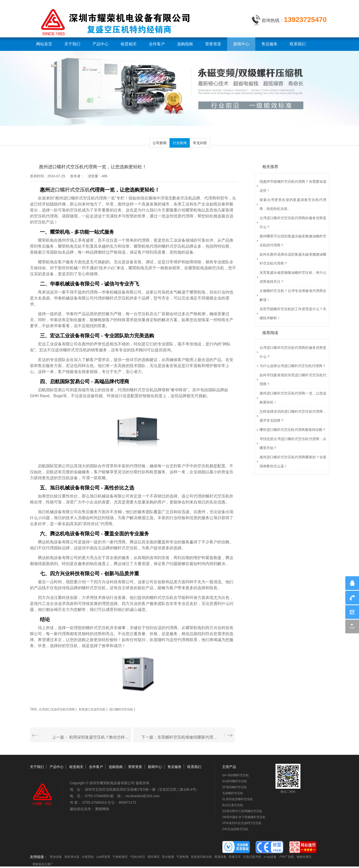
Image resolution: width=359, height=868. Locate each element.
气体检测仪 (120, 857)
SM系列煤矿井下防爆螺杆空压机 (244, 817)
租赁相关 (129, 44)
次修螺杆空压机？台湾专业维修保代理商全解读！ (293, 295)
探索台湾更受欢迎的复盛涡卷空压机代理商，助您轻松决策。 (293, 204)
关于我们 (72, 44)
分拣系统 (88, 857)
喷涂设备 (56, 857)
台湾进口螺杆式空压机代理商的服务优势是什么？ (293, 222)
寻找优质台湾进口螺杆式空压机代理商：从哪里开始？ (293, 443)
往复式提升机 (252, 857)
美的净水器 (72, 857)
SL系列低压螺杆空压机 (237, 799)
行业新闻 (180, 143)
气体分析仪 (138, 857)
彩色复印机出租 (201, 857)
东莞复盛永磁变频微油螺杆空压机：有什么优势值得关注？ (293, 277)
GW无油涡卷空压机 (235, 829)
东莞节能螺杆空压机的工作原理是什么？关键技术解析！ (293, 313)
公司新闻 (160, 143)
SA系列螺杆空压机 (235, 781)
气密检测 (182, 857)
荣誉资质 (213, 44)
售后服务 (269, 44)
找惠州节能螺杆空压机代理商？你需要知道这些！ (293, 186)
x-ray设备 (270, 857)
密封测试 (154, 857)
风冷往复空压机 (233, 805)
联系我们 (298, 44)
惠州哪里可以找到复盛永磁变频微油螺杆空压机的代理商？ (293, 241)
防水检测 (168, 857)
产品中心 (100, 44)
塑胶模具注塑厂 (43, 864)
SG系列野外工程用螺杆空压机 (242, 811)
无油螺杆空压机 (233, 793)
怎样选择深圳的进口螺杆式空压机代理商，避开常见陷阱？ (293, 416)
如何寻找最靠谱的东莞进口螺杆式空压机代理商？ (293, 380)
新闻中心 (241, 44)
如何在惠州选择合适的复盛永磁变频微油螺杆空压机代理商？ (293, 259)
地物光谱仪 (304, 857)
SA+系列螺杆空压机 (235, 775)
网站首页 (44, 44)
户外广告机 (286, 857)
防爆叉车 (235, 857)
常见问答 (200, 143)
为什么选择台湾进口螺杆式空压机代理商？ (293, 366)
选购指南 (185, 44)
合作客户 (157, 44)
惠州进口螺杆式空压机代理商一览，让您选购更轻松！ (293, 398)
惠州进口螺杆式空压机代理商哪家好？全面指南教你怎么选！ (293, 462)
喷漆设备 (220, 857)
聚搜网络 (102, 809)
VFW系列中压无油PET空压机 (242, 823)
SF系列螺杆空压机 (234, 787)
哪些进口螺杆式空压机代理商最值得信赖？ (293, 430)
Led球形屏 (103, 857)
